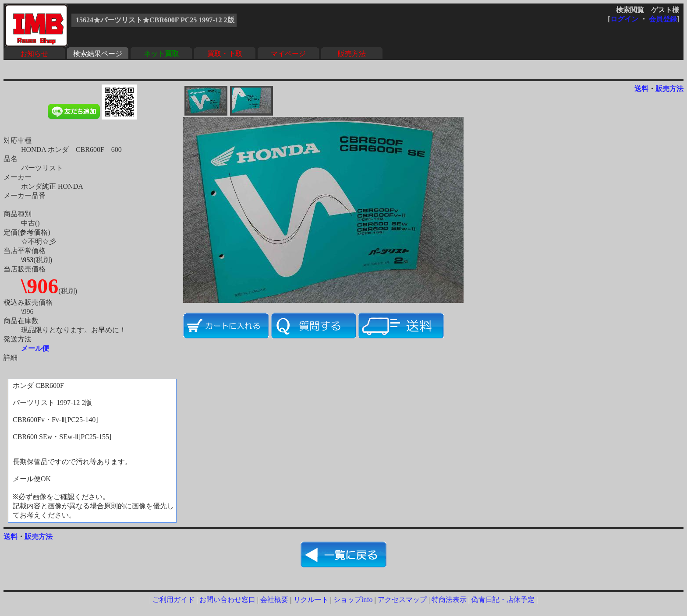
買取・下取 (225, 54)
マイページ (288, 54)
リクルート (311, 600)
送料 (641, 89)
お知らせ (34, 54)
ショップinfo (353, 600)
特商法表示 (449, 600)
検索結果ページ (98, 54)
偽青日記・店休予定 (503, 600)
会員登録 (663, 19)
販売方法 (352, 54)
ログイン (624, 19)
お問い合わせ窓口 (227, 600)
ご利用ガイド (174, 600)
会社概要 (274, 600)
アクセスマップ (402, 600)
